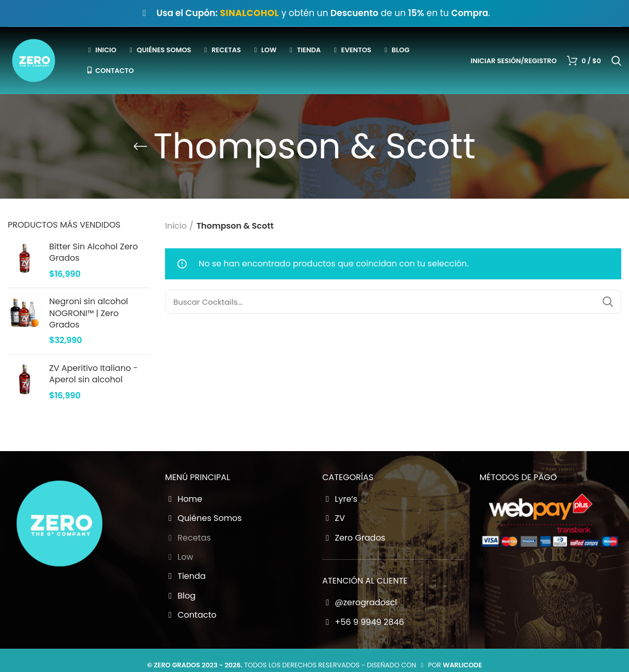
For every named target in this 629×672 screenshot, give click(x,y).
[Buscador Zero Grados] (393, 302)
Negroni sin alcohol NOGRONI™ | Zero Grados (89, 313)
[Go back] (140, 146)
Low (179, 557)
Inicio (176, 226)
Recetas (188, 538)
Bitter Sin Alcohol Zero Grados (94, 252)
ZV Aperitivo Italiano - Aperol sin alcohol (93, 374)
